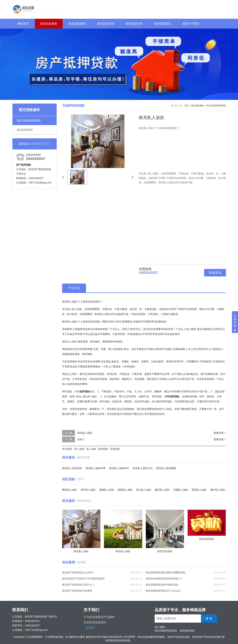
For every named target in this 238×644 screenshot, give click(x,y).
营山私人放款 (144, 490)
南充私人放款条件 (119, 468)
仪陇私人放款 (181, 490)
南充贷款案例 (77, 24)
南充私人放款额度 (166, 468)
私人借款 (91, 449)
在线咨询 (215, 273)
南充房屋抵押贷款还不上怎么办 (163, 591)
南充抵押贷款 (25, 130)
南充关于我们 (191, 24)
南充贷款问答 (134, 24)
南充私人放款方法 (143, 468)
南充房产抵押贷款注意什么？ (78, 585)
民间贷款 (103, 449)
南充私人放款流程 (72, 468)
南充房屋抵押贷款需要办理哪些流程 (166, 572)
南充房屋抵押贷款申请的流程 (162, 585)
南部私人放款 (125, 490)
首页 (187, 106)
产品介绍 (74, 288)
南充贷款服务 (49, 24)
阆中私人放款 (218, 490)
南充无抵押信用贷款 (29, 120)
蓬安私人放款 (162, 490)
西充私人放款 (199, 490)
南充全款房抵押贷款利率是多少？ (164, 579)
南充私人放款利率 (96, 468)
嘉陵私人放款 (107, 490)
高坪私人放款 (88, 490)
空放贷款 (115, 449)
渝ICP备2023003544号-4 (110, 637)
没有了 (81, 439)
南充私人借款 (85, 433)
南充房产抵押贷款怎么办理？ (78, 572)
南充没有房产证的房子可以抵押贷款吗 (83, 579)
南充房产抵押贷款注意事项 (77, 591)
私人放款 (80, 449)
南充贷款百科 (106, 24)
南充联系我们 (163, 24)
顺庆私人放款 (70, 490)
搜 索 (218, 9)
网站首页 (23, 24)
